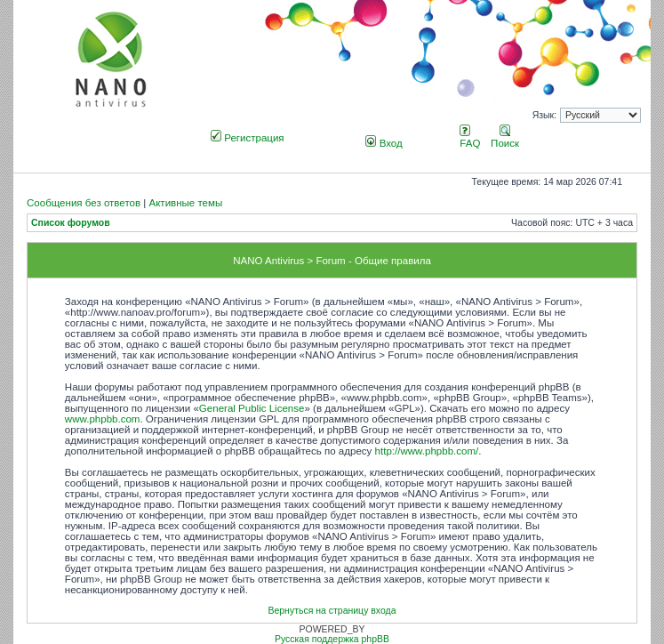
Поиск (505, 138)
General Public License (252, 408)
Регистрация (248, 138)
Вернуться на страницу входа (332, 611)
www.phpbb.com (103, 419)
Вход (384, 143)
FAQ (470, 138)
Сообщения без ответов (84, 203)
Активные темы (185, 203)
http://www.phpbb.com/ (427, 451)
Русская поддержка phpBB (332, 639)
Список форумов (71, 223)
